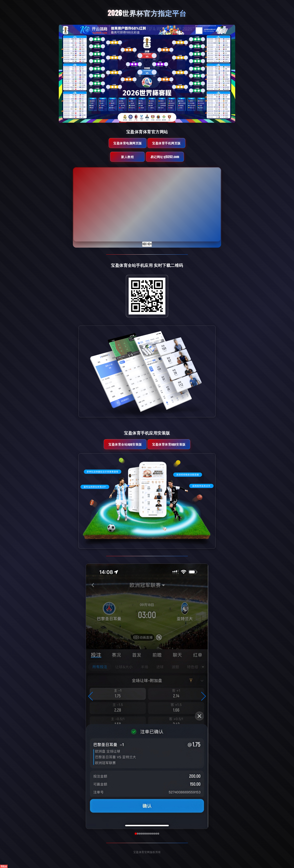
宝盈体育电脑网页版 (128, 143)
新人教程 (127, 157)
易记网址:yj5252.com (165, 157)
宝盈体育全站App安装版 (125, 444)
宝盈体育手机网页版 (166, 143)
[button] (91, 696)
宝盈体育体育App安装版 (169, 444)
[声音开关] (147, 244)
